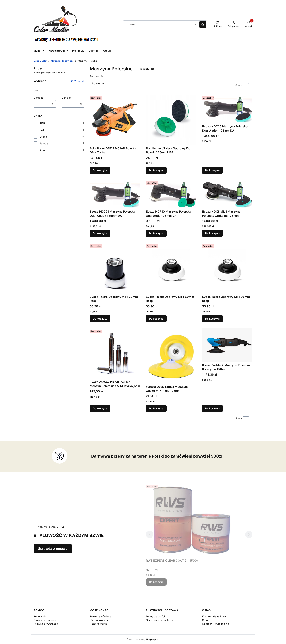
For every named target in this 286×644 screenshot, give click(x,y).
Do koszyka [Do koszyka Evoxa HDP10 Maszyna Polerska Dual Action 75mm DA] (156, 233)
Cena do (67, 98)
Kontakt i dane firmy (214, 616)
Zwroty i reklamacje (45, 620)
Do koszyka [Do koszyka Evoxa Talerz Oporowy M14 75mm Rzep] (212, 319)
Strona (239, 85)
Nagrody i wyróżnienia (216, 624)
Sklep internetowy (142, 639)
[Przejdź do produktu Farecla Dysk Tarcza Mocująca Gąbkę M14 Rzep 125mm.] (171, 356)
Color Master (40, 61)
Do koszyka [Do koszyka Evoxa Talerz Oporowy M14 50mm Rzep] (156, 319)
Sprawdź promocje (53, 549)
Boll (42, 130)
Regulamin (40, 616)
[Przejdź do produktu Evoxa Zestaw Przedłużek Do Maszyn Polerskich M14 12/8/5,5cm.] (115, 353)
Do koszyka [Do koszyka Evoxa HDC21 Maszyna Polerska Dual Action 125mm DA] (100, 233)
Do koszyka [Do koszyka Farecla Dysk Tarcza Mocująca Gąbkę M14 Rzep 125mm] (156, 408)
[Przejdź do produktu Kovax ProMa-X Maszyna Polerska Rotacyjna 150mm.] (227, 345)
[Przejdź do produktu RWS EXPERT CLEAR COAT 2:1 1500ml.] (192, 520)
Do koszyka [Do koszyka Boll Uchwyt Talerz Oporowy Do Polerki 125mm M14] (156, 170)
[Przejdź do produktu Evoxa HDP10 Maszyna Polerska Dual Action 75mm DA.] (171, 194)
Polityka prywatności (46, 624)
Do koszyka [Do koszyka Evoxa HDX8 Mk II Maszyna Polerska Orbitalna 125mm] (212, 233)
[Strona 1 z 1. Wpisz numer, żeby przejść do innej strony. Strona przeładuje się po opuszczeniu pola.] (246, 85)
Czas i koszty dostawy (159, 620)
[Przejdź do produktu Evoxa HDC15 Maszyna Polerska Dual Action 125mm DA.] (227, 109)
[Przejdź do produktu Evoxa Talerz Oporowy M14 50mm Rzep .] (171, 268)
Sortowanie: (97, 76)
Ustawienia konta (100, 620)
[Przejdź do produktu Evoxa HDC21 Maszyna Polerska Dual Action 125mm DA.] (115, 194)
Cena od (39, 98)
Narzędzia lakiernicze (62, 61)
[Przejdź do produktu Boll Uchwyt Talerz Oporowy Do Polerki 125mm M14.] (171, 120)
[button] (203, 24)
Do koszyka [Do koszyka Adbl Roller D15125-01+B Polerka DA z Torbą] (100, 170)
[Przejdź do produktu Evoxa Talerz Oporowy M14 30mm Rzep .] (115, 268)
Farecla (44, 143)
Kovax (43, 150)
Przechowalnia (98, 624)
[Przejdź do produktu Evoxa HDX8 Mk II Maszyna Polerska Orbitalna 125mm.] (227, 194)
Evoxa (43, 137)
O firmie (207, 620)
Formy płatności (155, 616)
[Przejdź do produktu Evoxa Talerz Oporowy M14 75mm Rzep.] (227, 268)
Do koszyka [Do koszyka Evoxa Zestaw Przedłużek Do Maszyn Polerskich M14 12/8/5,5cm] (100, 408)
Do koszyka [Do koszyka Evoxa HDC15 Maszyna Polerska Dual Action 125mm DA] (212, 170)
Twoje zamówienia (101, 616)
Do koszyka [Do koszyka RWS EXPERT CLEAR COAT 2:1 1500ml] (156, 582)
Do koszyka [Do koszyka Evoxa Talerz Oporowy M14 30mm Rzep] (100, 319)
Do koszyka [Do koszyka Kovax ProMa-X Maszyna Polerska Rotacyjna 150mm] (212, 408)
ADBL (43, 123)
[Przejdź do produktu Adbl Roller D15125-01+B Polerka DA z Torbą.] (115, 120)
